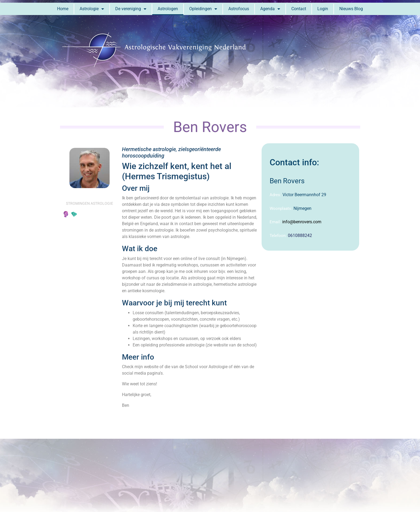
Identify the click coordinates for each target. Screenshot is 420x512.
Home (63, 9)
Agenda (270, 9)
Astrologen (168, 9)
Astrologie (92, 9)
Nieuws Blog (351, 9)
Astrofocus (239, 9)
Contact (299, 9)
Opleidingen (203, 9)
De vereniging (131, 9)
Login (323, 9)
